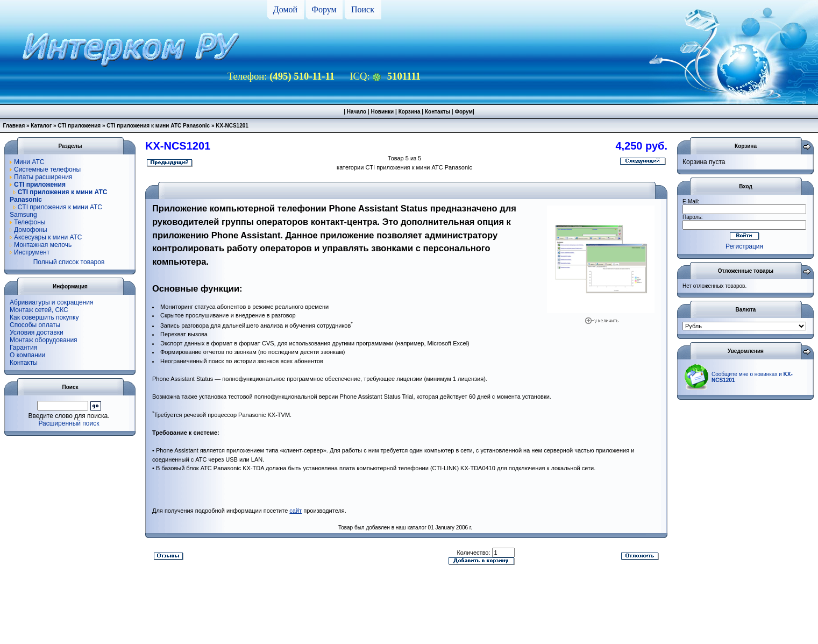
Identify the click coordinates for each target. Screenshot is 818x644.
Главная (14, 126)
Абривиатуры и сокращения (52, 302)
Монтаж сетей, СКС (39, 310)
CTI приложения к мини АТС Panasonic (158, 126)
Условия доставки (37, 332)
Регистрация (744, 246)
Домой (285, 9)
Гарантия (23, 348)
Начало (357, 112)
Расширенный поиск (69, 423)
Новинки (382, 112)
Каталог (41, 126)
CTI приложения (79, 126)
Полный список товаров (69, 262)
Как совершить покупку (44, 317)
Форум (324, 9)
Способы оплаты (35, 325)
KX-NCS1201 (232, 126)
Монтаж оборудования (44, 340)
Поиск (363, 9)
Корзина (410, 112)
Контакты (438, 112)
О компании (27, 355)
